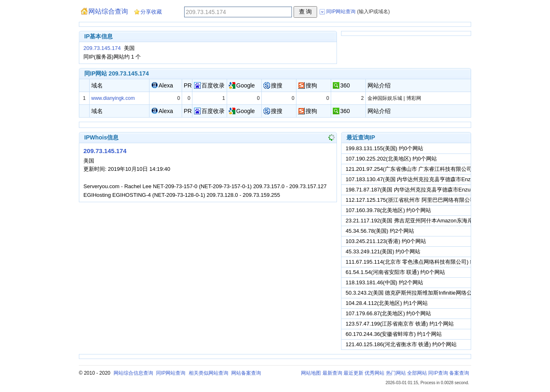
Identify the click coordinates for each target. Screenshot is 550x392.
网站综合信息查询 (133, 373)
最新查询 (332, 373)
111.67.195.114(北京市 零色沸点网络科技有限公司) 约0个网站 (420, 262)
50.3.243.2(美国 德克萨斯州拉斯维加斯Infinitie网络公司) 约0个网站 (425, 293)
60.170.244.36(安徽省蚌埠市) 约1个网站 (394, 334)
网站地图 (311, 373)
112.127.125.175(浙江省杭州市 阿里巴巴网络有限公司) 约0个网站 (424, 200)
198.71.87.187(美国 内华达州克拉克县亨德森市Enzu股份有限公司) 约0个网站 (438, 190)
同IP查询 (438, 373)
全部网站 (417, 373)
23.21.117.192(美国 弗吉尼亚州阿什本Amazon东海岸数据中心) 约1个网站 (434, 221)
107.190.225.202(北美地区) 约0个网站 (391, 159)
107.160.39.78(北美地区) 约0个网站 (388, 210)
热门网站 (396, 373)
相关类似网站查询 (209, 373)
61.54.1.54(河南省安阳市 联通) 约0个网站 (395, 272)
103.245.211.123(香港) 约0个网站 (386, 241)
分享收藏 (151, 12)
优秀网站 (375, 373)
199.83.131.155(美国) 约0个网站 (384, 148)
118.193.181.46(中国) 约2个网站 (384, 282)
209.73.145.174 (102, 48)
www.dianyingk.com (113, 98)
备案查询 (459, 373)
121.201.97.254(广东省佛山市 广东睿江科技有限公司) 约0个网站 (423, 169)
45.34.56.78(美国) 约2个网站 (380, 231)
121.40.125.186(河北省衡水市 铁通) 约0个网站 (401, 344)
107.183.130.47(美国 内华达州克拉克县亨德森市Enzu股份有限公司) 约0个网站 (440, 179)
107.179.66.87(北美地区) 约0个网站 (388, 313)
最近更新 (353, 373)
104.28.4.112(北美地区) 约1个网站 (387, 303)
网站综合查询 (108, 11)
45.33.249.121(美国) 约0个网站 (383, 251)
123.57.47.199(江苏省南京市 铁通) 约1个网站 (400, 324)
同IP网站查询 (171, 373)
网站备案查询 (246, 373)
